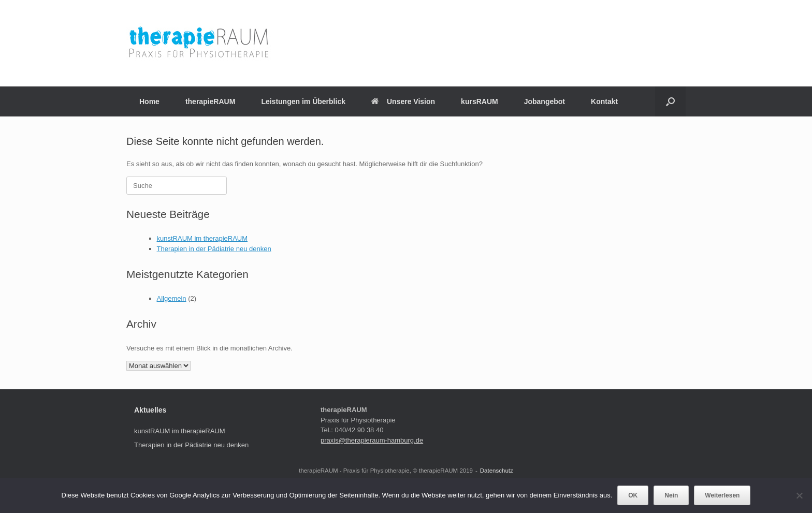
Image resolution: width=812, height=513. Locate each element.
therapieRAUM (210, 101)
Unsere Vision (403, 101)
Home (149, 101)
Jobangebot (545, 101)
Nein (671, 495)
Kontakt (604, 101)
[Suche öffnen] (670, 101)
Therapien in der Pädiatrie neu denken (214, 249)
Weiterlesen (722, 495)
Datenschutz (497, 471)
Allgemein (172, 298)
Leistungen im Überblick (303, 101)
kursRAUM (480, 101)
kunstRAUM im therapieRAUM (202, 238)
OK (633, 495)
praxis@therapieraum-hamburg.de (372, 440)
